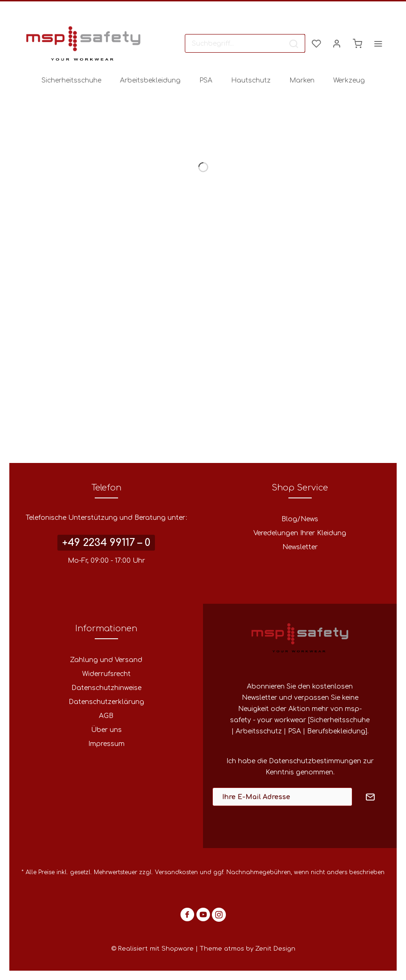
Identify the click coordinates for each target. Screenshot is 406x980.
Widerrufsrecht (106, 674)
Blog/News (300, 519)
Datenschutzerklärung (106, 702)
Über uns (106, 730)
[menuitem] (245, 43)
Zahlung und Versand (106, 660)
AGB (106, 716)
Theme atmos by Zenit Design (248, 949)
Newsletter (300, 547)
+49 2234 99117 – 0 (106, 543)
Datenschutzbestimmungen (315, 761)
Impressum (106, 744)
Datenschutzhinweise (106, 688)
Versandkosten (176, 872)
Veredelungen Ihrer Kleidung (300, 533)
